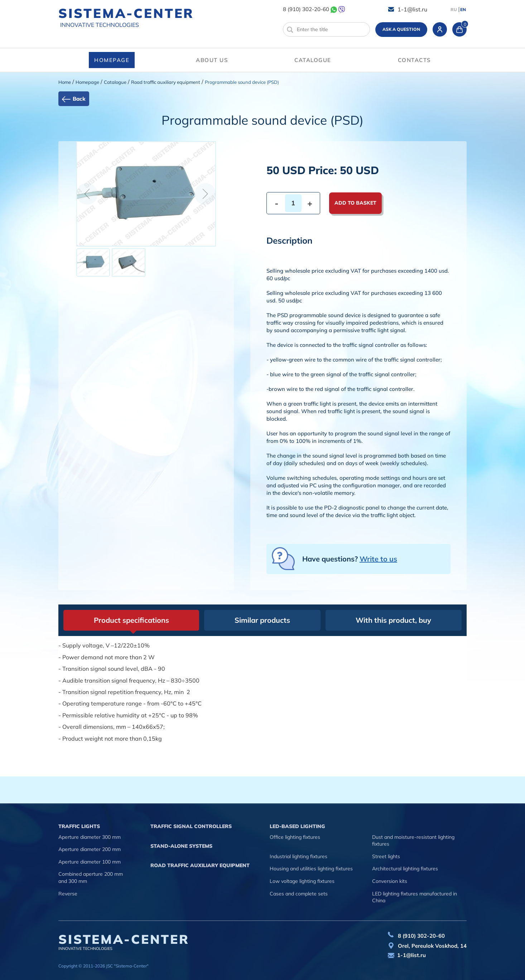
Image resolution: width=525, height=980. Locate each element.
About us (212, 60)
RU (454, 10)
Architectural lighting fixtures (405, 869)
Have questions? (350, 559)
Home (65, 82)
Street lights (386, 856)
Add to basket (355, 203)
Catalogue (313, 60)
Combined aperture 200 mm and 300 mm (91, 878)
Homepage (112, 60)
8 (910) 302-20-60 (306, 9)
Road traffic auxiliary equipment (166, 82)
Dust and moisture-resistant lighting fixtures (413, 841)
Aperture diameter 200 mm (90, 849)
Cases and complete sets (299, 894)
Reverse (68, 894)
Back (79, 99)
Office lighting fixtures (295, 837)
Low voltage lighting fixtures (302, 881)
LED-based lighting (297, 826)
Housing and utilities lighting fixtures (311, 869)
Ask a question (401, 29)
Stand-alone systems (181, 846)
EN (463, 10)
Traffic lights (79, 826)
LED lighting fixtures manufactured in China (415, 897)
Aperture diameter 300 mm (90, 837)
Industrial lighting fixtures (298, 856)
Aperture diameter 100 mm (90, 862)
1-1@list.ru (412, 9)
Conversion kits (390, 881)
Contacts (414, 60)
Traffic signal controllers (191, 826)
